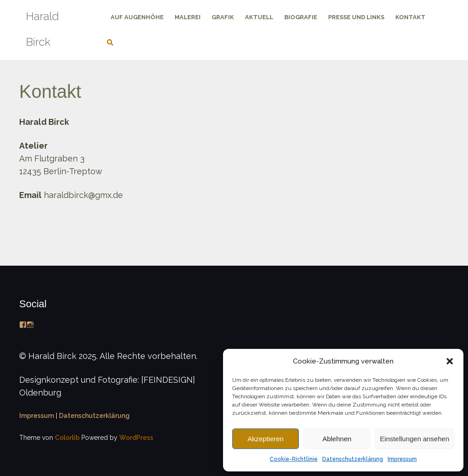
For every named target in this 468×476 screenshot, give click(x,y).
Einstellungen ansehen (415, 439)
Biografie (301, 17)
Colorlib (67, 438)
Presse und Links (356, 17)
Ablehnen (337, 439)
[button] (450, 361)
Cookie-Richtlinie (294, 459)
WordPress (136, 438)
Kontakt (410, 17)
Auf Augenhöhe (137, 17)
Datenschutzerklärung (353, 459)
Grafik (223, 17)
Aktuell (259, 17)
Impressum (402, 459)
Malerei (188, 17)
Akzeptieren (265, 439)
